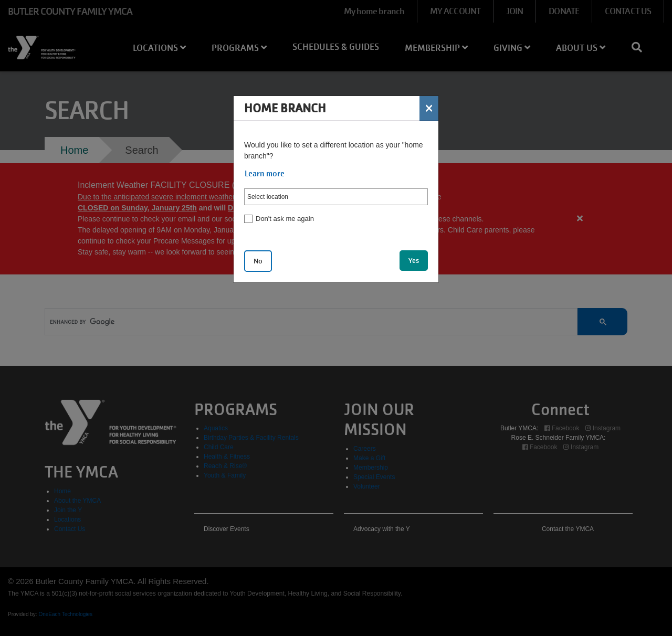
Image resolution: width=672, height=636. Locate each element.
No (258, 261)
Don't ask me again (285, 219)
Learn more (265, 174)
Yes (414, 261)
